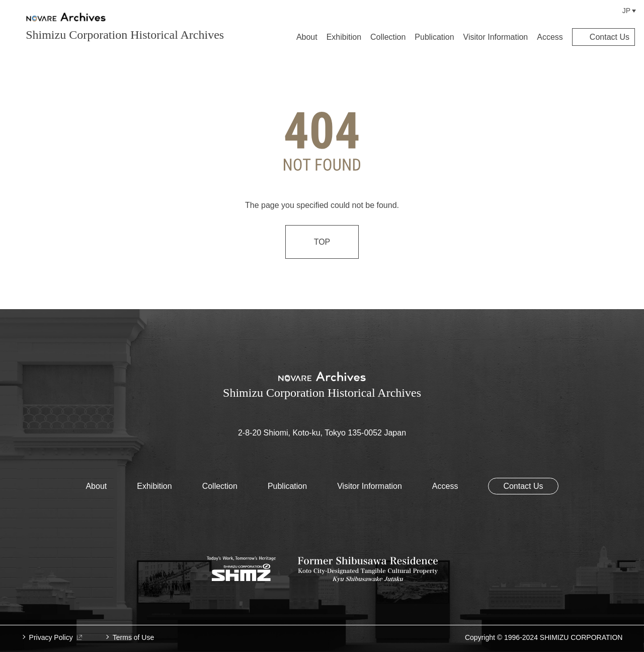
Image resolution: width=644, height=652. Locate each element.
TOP (322, 242)
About (307, 37)
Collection (388, 37)
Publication (434, 37)
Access (550, 37)
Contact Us (610, 37)
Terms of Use (133, 637)
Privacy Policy (56, 637)
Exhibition (344, 37)
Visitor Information (496, 37)
